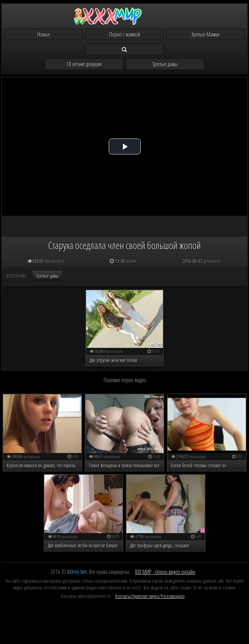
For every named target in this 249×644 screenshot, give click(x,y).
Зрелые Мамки (205, 34)
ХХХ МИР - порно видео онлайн (165, 572)
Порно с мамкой (125, 34)
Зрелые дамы (165, 64)
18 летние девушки (84, 64)
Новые (44, 34)
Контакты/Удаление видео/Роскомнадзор (150, 596)
